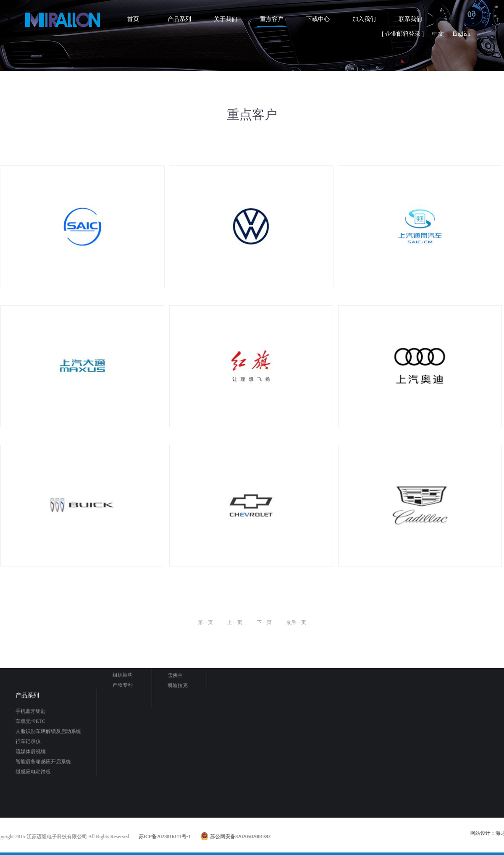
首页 (133, 19)
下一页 (264, 622)
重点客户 (272, 19)
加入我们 (364, 19)
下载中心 (318, 19)
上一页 (235, 622)
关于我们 (226, 19)
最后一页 (296, 622)
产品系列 (179, 19)
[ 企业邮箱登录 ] (403, 34)
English (461, 34)
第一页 (205, 622)
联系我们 (410, 19)
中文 (438, 34)
